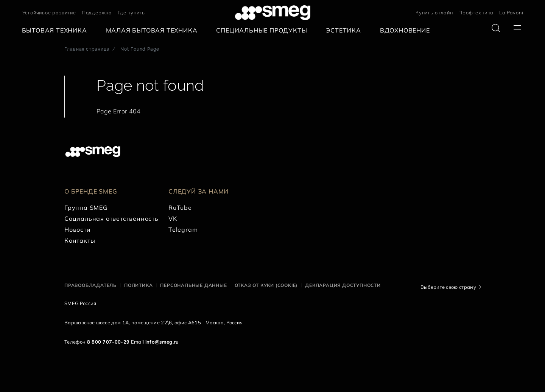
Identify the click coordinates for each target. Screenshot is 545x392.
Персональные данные (193, 285)
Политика (138, 285)
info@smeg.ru (162, 342)
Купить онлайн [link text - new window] (434, 12)
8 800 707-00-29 (108, 342)
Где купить (131, 12)
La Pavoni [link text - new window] (511, 12)
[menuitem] (56, 30)
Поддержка (97, 12)
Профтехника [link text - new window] (476, 12)
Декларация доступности (343, 285)
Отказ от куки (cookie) (266, 285)
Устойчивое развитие (49, 12)
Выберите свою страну (448, 287)
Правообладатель (90, 285)
